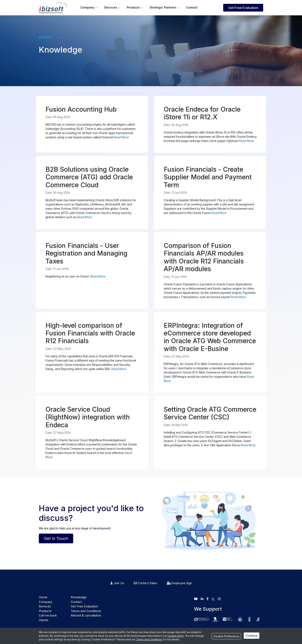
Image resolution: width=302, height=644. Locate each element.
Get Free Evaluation (243, 8)
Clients (44, 620)
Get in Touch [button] (56, 538)
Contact (192, 7)
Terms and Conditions (86, 611)
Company (87, 7)
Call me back (48, 615)
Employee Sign (179, 583)
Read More (121, 137)
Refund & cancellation (86, 615)
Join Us (117, 583)
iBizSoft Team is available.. (280, 638)
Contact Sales (145, 583)
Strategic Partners (163, 7)
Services (111, 7)
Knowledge (79, 597)
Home (43, 597)
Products (133, 7)
